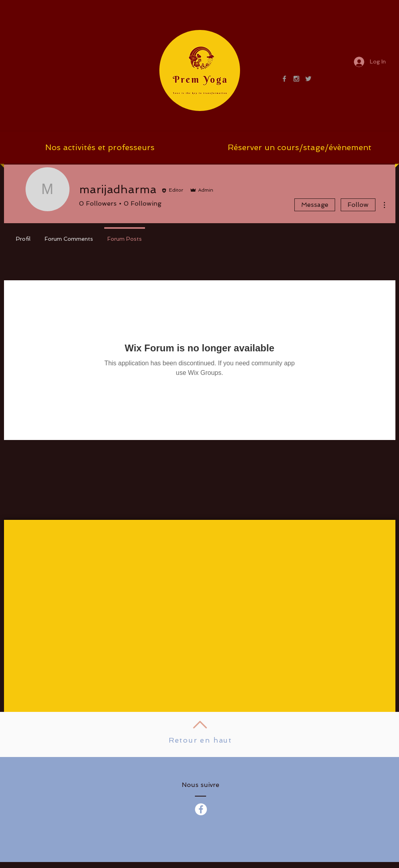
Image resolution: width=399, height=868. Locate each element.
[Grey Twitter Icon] (308, 79)
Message (315, 205)
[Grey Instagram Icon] (296, 79)
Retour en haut (200, 740)
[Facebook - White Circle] (201, 809)
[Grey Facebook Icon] (284, 79)
